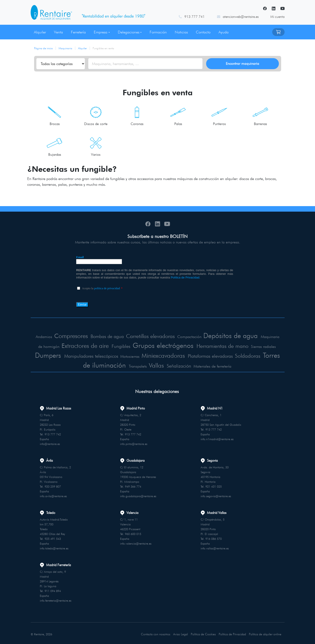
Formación (158, 32)
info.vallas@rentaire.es (215, 547)
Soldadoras (71, 364)
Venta (58, 32)
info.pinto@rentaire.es (134, 443)
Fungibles (141, 346)
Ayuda (223, 32)
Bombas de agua (115, 337)
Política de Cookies (203, 633)
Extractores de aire (103, 346)
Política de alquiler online (265, 633)
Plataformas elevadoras (250, 356)
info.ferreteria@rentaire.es (56, 599)
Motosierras (165, 356)
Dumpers (81, 355)
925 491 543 (53, 538)
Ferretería (78, 32)
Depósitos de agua (244, 336)
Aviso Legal (180, 633)
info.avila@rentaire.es (53, 495)
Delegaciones (129, 32)
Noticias (181, 32)
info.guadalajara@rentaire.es (138, 495)
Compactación (201, 337)
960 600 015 (133, 533)
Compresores (76, 336)
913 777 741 (195, 17)
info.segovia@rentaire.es (216, 495)
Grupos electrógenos (187, 345)
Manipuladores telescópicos (126, 356)
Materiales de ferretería (240, 365)
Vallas (185, 364)
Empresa (101, 32)
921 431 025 (214, 485)
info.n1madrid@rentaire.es (217, 438)
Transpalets (167, 365)
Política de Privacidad (232, 633)
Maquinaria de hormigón (56, 347)
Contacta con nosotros (156, 633)
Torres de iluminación (121, 364)
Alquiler (40, 32)
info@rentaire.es (50, 443)
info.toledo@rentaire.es (54, 547)
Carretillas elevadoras (161, 337)
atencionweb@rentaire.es (241, 17)
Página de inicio (43, 48)
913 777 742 (53, 433)
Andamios (49, 337)
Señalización (208, 365)
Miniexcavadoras (199, 355)
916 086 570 (214, 538)
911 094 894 (53, 590)
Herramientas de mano (251, 346)
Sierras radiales (53, 356)
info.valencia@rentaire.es (136, 542)
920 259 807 (53, 485)
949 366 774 (133, 485)
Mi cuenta (277, 17)
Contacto (203, 32)
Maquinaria (65, 48)
